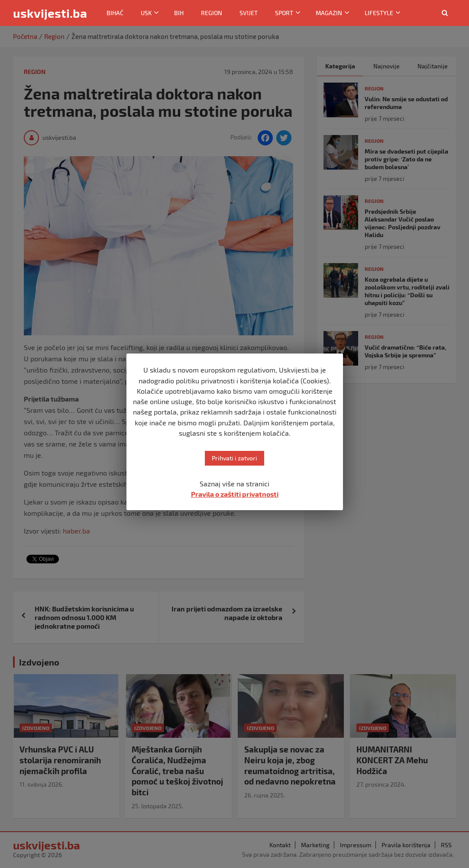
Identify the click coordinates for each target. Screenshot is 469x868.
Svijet (249, 13)
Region (212, 13)
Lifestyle (379, 13)
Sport (284, 13)
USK (146, 13)
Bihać (115, 13)
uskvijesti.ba (50, 13)
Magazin (329, 13)
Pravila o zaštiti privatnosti (235, 494)
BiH (179, 13)
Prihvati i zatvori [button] (234, 458)
